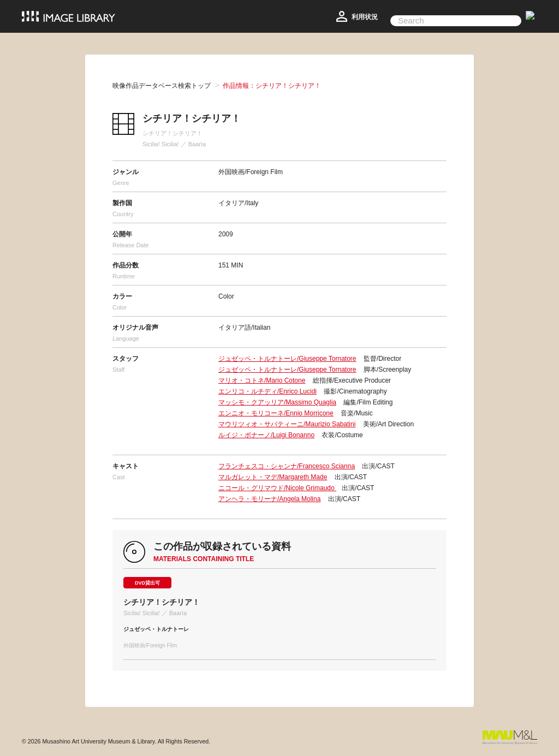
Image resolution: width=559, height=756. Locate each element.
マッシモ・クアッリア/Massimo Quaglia (277, 402)
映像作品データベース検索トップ (162, 86)
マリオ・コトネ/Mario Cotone (262, 380)
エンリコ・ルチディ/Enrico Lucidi (267, 391)
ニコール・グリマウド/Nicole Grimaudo (277, 488)
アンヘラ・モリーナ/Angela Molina (269, 499)
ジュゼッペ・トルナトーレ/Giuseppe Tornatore (287, 359)
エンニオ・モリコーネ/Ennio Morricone (276, 413)
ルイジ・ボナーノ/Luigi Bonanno (266, 435)
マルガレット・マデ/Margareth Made (273, 477)
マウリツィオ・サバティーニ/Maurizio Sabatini (287, 424)
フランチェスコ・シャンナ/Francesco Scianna (287, 466)
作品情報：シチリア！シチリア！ (272, 86)
